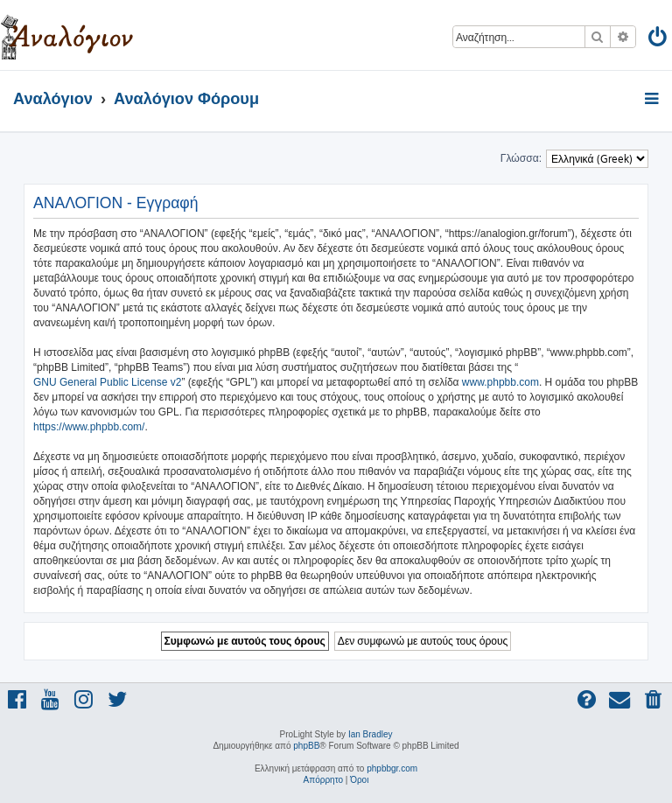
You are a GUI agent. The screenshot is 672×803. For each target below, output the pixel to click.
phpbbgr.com (392, 768)
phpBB (306, 746)
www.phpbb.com (500, 382)
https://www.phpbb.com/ (89, 427)
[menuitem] (658, 40)
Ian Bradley (371, 734)
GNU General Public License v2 (107, 382)
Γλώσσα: (521, 158)
